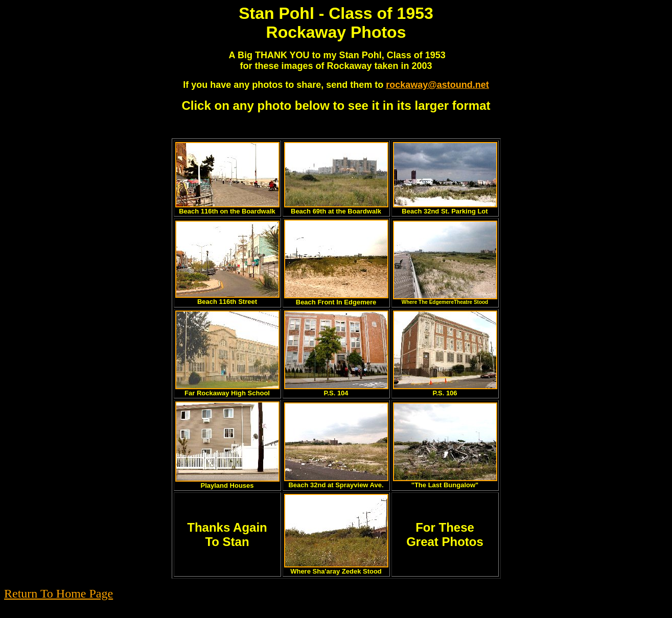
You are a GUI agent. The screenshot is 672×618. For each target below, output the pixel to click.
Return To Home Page (59, 593)
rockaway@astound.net (437, 85)
